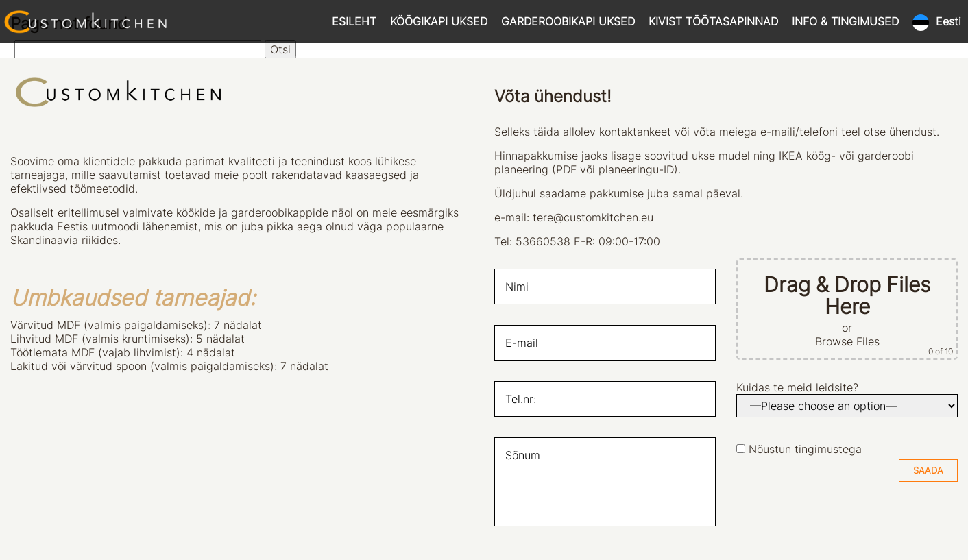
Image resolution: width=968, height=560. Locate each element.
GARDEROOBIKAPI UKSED (568, 21)
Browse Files (847, 341)
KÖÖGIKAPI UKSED (439, 21)
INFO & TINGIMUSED (845, 21)
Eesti (948, 21)
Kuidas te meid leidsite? (797, 387)
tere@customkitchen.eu (593, 217)
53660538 (543, 241)
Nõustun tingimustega (805, 449)
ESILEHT (354, 21)
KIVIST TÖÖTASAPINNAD (713, 21)
